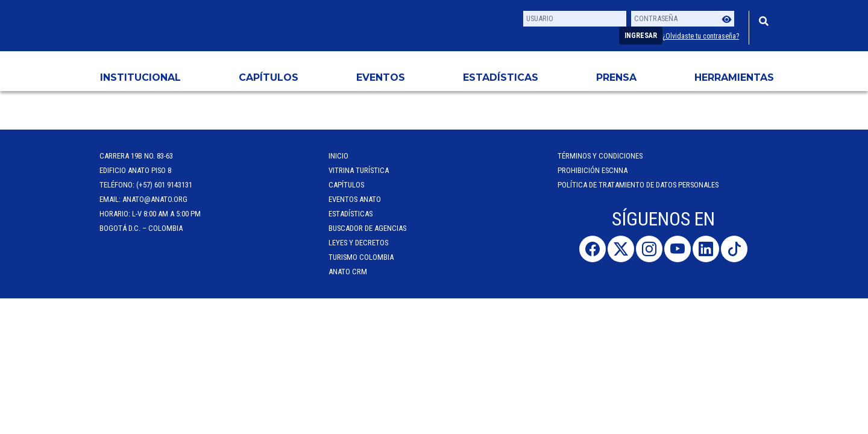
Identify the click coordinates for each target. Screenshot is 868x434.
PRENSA (616, 77)
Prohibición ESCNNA (593, 170)
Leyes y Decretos (358, 243)
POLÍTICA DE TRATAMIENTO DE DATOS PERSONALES (638, 185)
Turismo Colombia (361, 257)
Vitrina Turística (359, 170)
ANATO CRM (348, 272)
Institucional (140, 77)
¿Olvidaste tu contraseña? (701, 36)
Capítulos (269, 77)
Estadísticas (501, 77)
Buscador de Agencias (367, 228)
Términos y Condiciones (600, 156)
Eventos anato (355, 199)
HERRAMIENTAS (734, 77)
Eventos (381, 77)
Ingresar (641, 36)
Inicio (338, 156)
